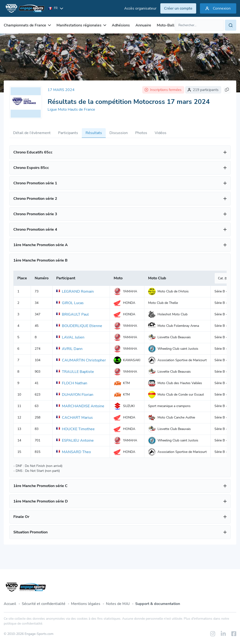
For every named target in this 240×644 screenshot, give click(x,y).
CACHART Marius (75, 418)
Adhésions (121, 25)
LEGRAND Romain (75, 291)
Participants (68, 133)
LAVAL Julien (70, 337)
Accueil (10, 604)
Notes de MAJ (118, 604)
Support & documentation (158, 604)
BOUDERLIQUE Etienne (79, 326)
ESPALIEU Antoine (75, 440)
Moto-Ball (166, 25)
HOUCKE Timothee (75, 429)
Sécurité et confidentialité (44, 604)
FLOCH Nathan (72, 383)
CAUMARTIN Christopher (81, 360)
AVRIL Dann (69, 349)
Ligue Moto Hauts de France (71, 109)
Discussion (119, 133)
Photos (141, 133)
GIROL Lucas (70, 303)
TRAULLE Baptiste (75, 372)
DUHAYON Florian (75, 395)
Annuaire (143, 25)
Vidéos (161, 133)
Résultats (94, 133)
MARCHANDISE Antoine (80, 406)
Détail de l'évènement (32, 133)
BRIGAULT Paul (73, 314)
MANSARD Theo (74, 452)
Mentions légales (86, 604)
